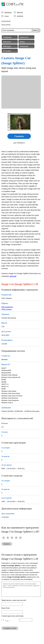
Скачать (19, 136)
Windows (8, 12)
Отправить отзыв (10, 628)
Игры (22, 42)
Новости (24, 37)
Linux (7, 16)
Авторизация (6, 21)
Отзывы (7, 51)
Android (20, 16)
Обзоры (7, 46)
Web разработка (7, 307)
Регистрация (6, 25)
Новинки (24, 46)
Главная (7, 37)
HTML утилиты (7, 309)
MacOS (20, 12)
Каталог (7, 42)
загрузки (13, 276)
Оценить (7, 544)
